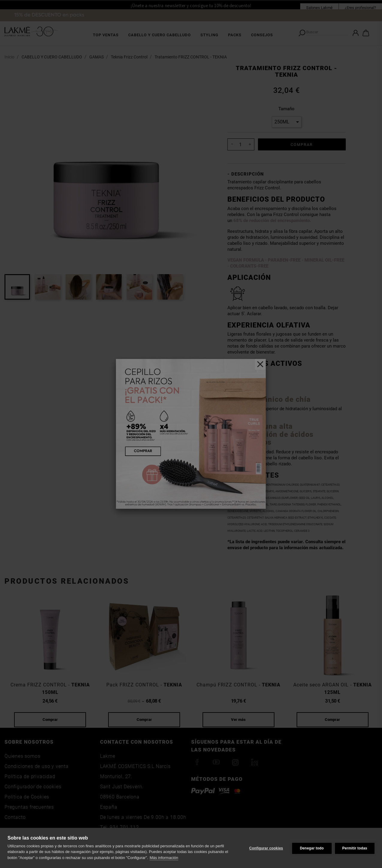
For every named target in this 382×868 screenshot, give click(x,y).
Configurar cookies (265, 848)
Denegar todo (311, 848)
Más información (164, 858)
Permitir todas (355, 848)
